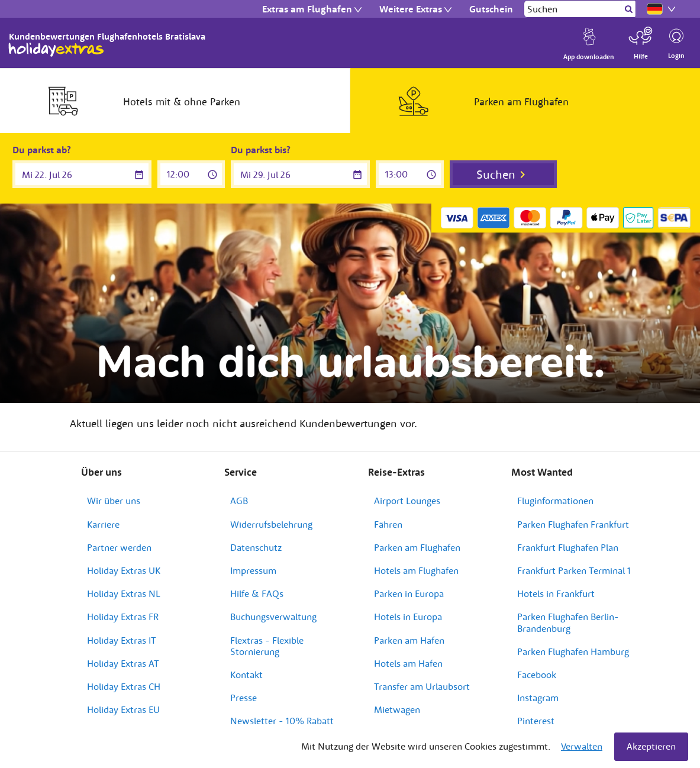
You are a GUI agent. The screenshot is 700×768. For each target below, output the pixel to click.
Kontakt (246, 675)
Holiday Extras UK (124, 570)
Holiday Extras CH (124, 686)
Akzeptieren (651, 746)
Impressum (253, 570)
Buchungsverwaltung (273, 617)
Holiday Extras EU (123, 709)
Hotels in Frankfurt (556, 593)
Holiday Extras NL (124, 593)
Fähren (388, 524)
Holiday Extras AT (123, 663)
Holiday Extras (56, 50)
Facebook (537, 675)
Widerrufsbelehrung (271, 524)
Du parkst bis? (261, 150)
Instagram (538, 698)
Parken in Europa (409, 593)
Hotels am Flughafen (416, 570)
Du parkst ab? (42, 150)
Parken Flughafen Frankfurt (573, 524)
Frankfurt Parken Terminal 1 (574, 570)
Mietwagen (397, 709)
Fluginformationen (555, 501)
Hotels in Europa (408, 617)
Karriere (103, 524)
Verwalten (582, 746)
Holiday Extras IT (122, 640)
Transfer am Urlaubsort (422, 686)
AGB (239, 501)
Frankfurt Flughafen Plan (568, 547)
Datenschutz (256, 547)
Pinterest (536, 721)
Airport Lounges (407, 501)
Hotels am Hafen (408, 663)
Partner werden (119, 547)
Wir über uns (114, 501)
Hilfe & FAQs (257, 593)
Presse (243, 698)
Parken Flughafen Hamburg (573, 651)
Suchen (496, 174)
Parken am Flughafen (417, 547)
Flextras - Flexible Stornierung (267, 646)
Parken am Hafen (409, 640)
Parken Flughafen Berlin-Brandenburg (568, 622)
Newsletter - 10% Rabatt (282, 721)
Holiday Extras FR (123, 617)
